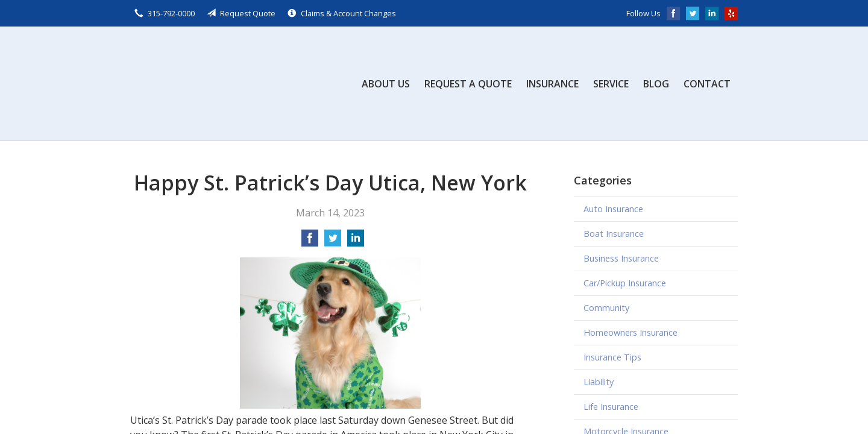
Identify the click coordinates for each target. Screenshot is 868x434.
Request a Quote (468, 84)
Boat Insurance (614, 234)
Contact (707, 84)
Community (606, 308)
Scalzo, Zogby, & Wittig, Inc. (221, 83)
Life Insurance (611, 407)
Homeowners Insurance (631, 332)
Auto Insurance (613, 209)
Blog (656, 84)
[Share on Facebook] (310, 242)
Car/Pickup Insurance (625, 283)
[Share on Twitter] (333, 242)
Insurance (552, 84)
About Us (386, 84)
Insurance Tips (612, 357)
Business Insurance (621, 258)
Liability (599, 382)
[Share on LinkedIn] (356, 242)
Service (611, 84)
